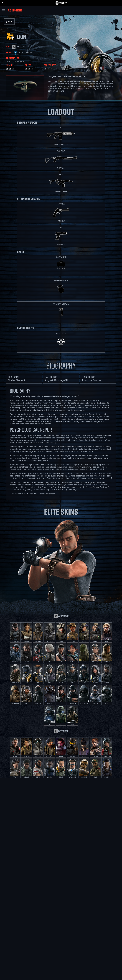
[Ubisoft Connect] (61, 962)
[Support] (61, 970)
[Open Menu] (4, 11)
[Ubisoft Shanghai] (29, 899)
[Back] (9, 22)
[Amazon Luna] (61, 893)
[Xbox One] (61, 882)
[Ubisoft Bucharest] (29, 885)
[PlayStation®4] (61, 888)
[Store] (61, 959)
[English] (61, 939)
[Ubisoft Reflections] (29, 893)
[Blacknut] (93, 880)
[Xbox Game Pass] (61, 877)
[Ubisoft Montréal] (29, 877)
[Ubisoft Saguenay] (29, 896)
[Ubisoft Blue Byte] (29, 882)
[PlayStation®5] (61, 885)
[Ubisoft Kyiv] (29, 888)
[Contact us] (61, 976)
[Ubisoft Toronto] (29, 902)
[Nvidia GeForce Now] (93, 877)
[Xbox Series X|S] (61, 880)
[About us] (61, 965)
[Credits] (29, 904)
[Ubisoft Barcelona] (29, 880)
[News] (61, 968)
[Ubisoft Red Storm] (29, 891)
